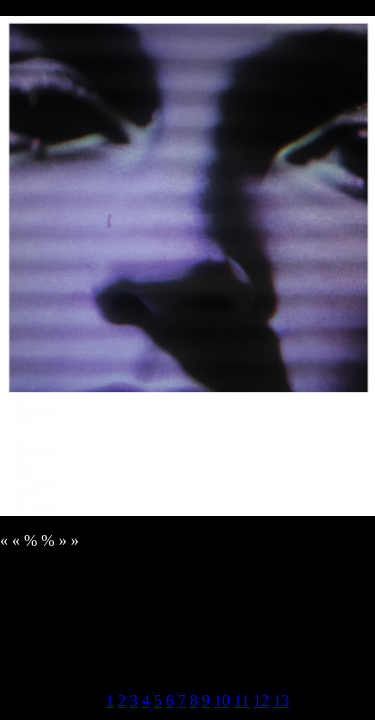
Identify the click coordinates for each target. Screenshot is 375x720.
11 (241, 700)
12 (261, 700)
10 (222, 700)
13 (281, 700)
